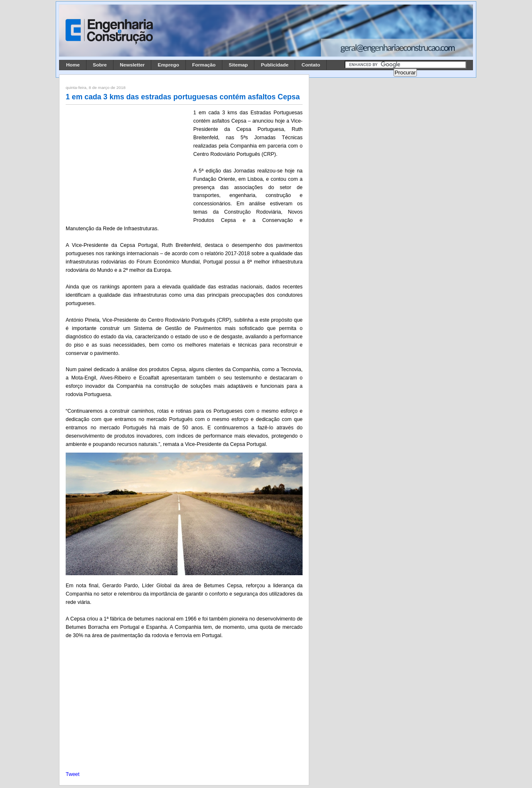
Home (73, 65)
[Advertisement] (128, 163)
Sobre (100, 65)
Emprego (169, 65)
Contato (311, 65)
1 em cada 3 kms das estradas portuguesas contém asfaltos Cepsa (183, 97)
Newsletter (132, 65)
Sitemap (238, 65)
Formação (204, 65)
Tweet (73, 774)
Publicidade (275, 65)
